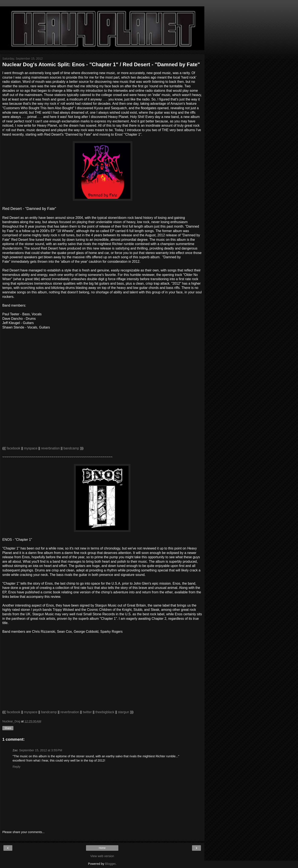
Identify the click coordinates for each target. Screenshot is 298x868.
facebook (13, 448)
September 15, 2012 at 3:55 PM (41, 750)
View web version (102, 856)
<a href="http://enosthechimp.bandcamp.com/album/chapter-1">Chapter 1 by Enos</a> (45, 649)
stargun (124, 712)
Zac (15, 750)
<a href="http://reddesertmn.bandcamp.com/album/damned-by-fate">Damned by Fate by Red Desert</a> (45, 345)
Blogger (110, 864)
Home (102, 848)
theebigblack (105, 712)
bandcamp (72, 448)
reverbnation (50, 448)
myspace (31, 448)
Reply (16, 767)
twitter (87, 712)
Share (8, 728)
